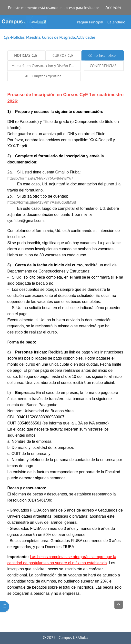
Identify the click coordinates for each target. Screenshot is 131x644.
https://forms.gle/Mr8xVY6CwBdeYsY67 (40, 178)
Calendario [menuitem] (116, 22)
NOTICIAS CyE (26, 55)
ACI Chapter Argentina (43, 76)
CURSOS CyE (63, 55)
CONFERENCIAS (103, 66)
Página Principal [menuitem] (90, 22)
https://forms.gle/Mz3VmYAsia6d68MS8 (42, 202)
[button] (119, 605)
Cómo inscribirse (102, 55)
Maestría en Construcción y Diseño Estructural (46, 66)
